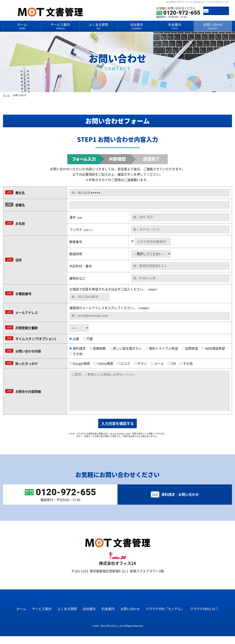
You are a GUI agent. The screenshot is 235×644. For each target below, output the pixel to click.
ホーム (22, 26)
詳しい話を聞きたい (126, 348)
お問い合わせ (213, 26)
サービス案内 (60, 26)
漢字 (77, 217)
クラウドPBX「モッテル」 (165, 617)
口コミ (124, 363)
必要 (74, 339)
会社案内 (137, 26)
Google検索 (80, 363)
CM (172, 363)
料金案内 (175, 26)
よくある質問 (99, 26)
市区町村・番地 (81, 266)
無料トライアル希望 (162, 348)
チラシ (140, 363)
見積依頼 (98, 348)
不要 (88, 339)
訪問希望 (190, 348)
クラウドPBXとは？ (204, 617)
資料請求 (77, 348)
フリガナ (82, 229)
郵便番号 (76, 242)
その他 (76, 354)
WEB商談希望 (213, 348)
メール (157, 363)
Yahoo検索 (104, 363)
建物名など (77, 278)
